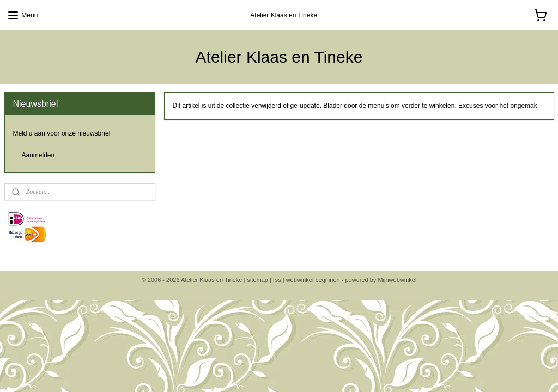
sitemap (257, 280)
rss (277, 280)
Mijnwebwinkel (397, 280)
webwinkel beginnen (313, 280)
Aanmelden (38, 155)
